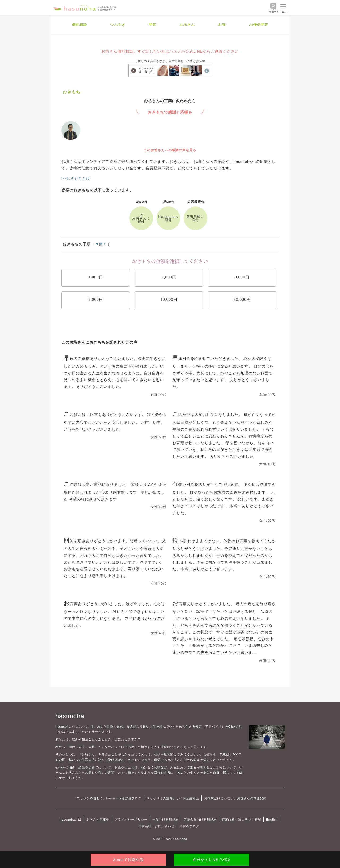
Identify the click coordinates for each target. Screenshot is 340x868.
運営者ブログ (189, 826)
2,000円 (169, 277)
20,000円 (242, 300)
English (272, 820)
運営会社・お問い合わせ (156, 826)
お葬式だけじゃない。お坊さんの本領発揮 (235, 798)
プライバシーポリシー (131, 820)
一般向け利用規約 (166, 820)
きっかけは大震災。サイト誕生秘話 (173, 798)
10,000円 (169, 300)
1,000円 (96, 277)
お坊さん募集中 (98, 820)
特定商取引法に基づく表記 (241, 820)
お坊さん (187, 25)
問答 (153, 25)
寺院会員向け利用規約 (200, 820)
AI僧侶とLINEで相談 (212, 860)
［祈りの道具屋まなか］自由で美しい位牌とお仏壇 (170, 61)
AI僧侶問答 (259, 25)
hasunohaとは (71, 820)
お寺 (222, 25)
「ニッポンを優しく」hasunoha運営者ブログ (107, 798)
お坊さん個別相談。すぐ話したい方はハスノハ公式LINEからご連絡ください (170, 51)
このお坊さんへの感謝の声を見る (170, 150)
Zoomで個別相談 (128, 860)
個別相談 (80, 25)
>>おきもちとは (76, 178)
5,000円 (96, 300)
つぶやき (118, 25)
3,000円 (242, 277)
